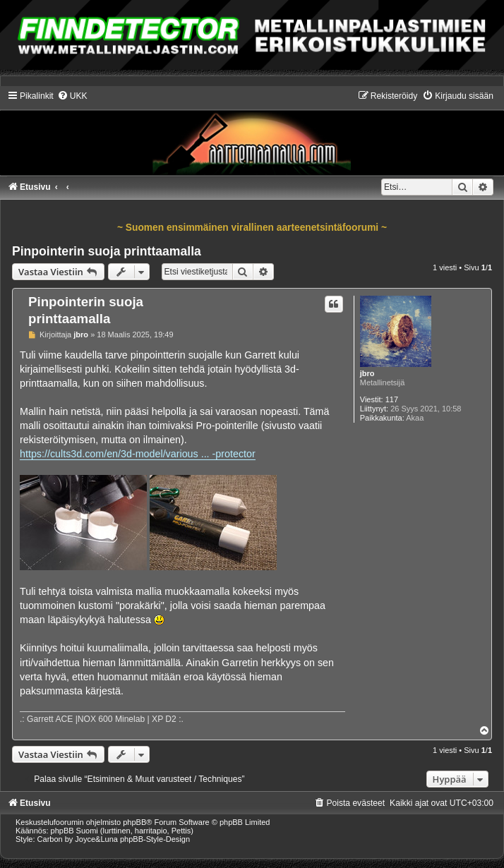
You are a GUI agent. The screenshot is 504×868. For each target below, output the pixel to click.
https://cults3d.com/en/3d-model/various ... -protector (138, 454)
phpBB (134, 822)
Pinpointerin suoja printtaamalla (107, 251)
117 (392, 399)
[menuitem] (72, 96)
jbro (367, 373)
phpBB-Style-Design (155, 839)
